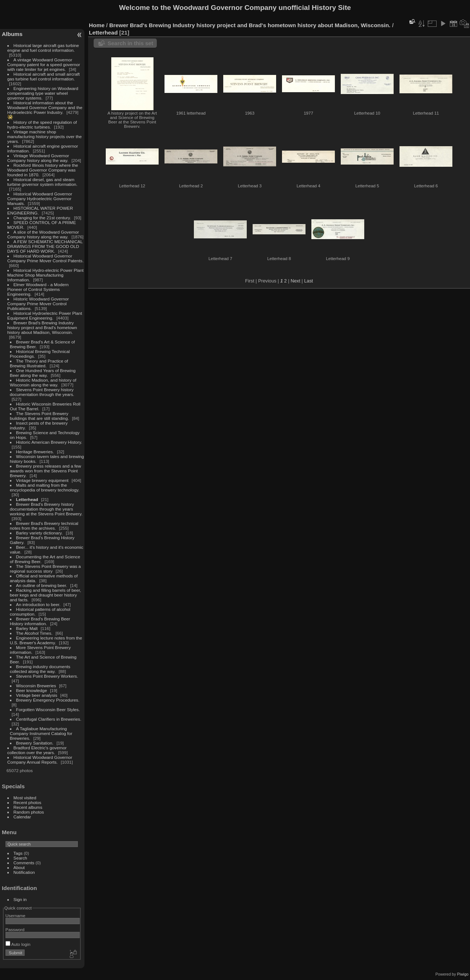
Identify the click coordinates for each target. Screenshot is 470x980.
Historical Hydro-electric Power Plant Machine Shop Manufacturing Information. (46, 275)
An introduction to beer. (38, 604)
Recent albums (28, 807)
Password (15, 929)
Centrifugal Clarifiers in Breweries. (49, 719)
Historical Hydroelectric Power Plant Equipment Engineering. (45, 316)
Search (20, 858)
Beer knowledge (32, 690)
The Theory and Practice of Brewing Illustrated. (39, 363)
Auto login (18, 944)
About (19, 867)
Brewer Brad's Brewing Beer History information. (40, 621)
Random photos (29, 812)
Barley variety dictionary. (39, 533)
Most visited (25, 798)
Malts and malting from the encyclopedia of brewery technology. (45, 487)
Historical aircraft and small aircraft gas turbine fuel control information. (44, 76)
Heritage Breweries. (35, 452)
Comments (24, 863)
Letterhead (27, 499)
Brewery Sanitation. (35, 743)
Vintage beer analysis (37, 695)
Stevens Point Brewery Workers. (47, 676)
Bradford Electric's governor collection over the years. (37, 750)
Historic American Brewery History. (49, 442)
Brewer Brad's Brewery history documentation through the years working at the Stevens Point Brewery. (46, 509)
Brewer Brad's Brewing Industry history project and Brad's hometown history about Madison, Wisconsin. (42, 327)
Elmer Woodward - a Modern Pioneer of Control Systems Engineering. (38, 289)
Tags (18, 853)
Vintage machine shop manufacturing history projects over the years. (45, 136)
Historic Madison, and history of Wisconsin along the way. (43, 382)
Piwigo (463, 974)
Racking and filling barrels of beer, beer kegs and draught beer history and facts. (46, 595)
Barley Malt (27, 628)
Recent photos (28, 802)
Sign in (20, 899)
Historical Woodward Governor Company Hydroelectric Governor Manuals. (40, 199)
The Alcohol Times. (34, 633)
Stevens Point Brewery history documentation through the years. (42, 392)
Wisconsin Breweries (36, 686)
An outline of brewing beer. (42, 585)
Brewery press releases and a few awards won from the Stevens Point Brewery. (46, 471)
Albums (12, 34)
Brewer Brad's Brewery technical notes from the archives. (44, 526)
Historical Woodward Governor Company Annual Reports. (40, 760)
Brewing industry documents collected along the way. (40, 669)
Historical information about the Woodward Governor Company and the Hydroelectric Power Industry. (45, 107)
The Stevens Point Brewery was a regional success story (45, 569)
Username (15, 916)
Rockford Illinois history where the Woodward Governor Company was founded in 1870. (43, 170)
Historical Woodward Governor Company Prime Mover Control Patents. (46, 258)
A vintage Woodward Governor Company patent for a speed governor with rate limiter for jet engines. (44, 64)
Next (295, 281)
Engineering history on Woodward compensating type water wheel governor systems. (43, 93)
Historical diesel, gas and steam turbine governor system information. (42, 182)
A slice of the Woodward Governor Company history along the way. (43, 234)
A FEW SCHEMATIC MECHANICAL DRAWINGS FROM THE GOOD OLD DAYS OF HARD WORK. (45, 246)
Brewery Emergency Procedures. (48, 700)
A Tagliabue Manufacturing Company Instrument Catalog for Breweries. (41, 733)
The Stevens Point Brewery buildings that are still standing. (39, 416)
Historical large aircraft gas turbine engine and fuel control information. (43, 48)
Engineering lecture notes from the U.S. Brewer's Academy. (46, 640)
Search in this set (130, 43)
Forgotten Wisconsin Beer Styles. (48, 709)
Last (308, 281)
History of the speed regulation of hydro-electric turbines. (42, 125)
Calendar (22, 817)
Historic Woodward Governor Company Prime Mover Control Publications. (38, 304)
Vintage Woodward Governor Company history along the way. (38, 158)
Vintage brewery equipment (42, 480)
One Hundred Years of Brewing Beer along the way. (43, 373)
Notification (24, 872)
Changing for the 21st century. (42, 218)
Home (97, 25)
